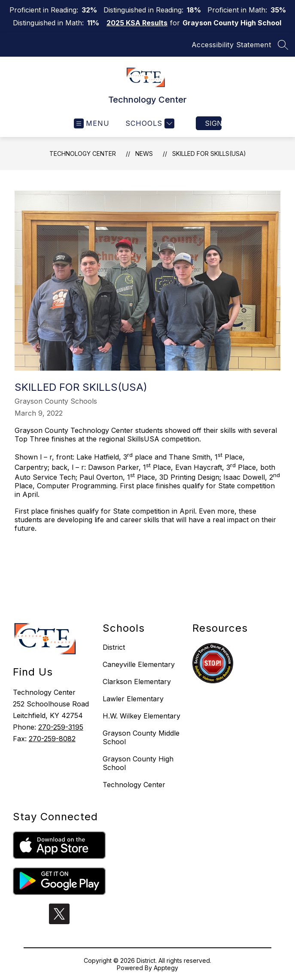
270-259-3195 (61, 727)
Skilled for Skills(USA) (209, 154)
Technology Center (83, 154)
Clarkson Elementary (137, 682)
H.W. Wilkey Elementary (141, 716)
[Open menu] (92, 123)
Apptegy (166, 968)
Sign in (213, 123)
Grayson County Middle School (141, 737)
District (114, 647)
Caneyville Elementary (139, 664)
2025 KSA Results (137, 23)
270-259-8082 (52, 739)
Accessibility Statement (231, 45)
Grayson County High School (138, 763)
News (144, 154)
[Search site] (283, 45)
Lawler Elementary (133, 699)
